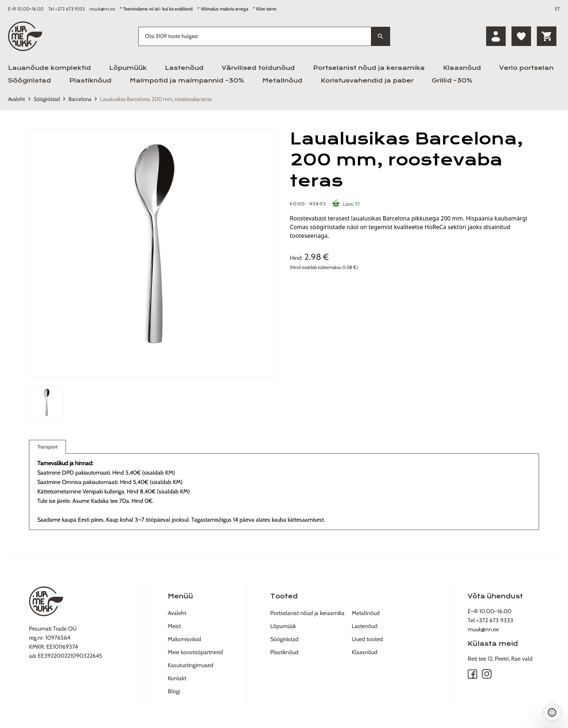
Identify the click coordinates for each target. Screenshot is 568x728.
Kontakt (177, 678)
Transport (47, 448)
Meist (174, 626)
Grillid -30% (452, 81)
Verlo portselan (526, 68)
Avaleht (16, 99)
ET (557, 9)
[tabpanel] (154, 253)
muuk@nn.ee (102, 9)
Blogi (174, 691)
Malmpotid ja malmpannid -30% (187, 81)
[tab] (46, 404)
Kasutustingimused (191, 665)
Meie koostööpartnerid (195, 652)
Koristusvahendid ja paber (367, 81)
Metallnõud (282, 81)
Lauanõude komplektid (49, 68)
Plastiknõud (90, 81)
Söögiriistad (30, 81)
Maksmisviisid (184, 639)
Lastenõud (184, 68)
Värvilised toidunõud (258, 68)
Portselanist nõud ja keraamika (369, 68)
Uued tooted (367, 639)
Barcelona (80, 99)
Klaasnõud (462, 68)
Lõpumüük (128, 68)
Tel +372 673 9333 (66, 9)
